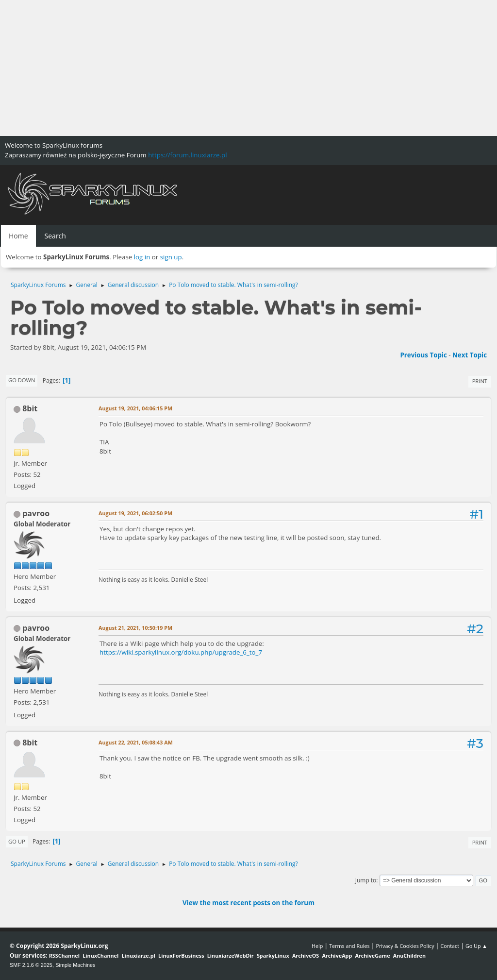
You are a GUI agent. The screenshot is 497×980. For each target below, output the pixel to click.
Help (317, 946)
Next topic (470, 355)
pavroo (36, 513)
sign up (171, 257)
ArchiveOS (306, 955)
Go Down (22, 380)
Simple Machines (75, 965)
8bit (30, 408)
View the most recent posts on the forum (248, 903)
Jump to (366, 880)
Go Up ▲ (476, 946)
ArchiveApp (337, 955)
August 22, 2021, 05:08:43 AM (136, 742)
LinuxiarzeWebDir (231, 955)
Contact (450, 946)
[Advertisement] (248, 68)
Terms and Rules (349, 946)
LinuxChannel (100, 955)
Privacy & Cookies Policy (405, 946)
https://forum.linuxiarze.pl (187, 155)
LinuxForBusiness (181, 955)
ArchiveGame (372, 955)
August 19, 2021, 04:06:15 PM (135, 408)
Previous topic (423, 355)
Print (480, 381)
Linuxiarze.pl (139, 955)
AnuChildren (409, 955)
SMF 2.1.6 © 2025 (31, 965)
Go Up (17, 841)
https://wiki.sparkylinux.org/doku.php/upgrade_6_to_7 (181, 652)
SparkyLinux (273, 955)
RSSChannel (64, 955)
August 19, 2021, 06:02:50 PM (135, 513)
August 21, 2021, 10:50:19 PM (135, 628)
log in (142, 257)
